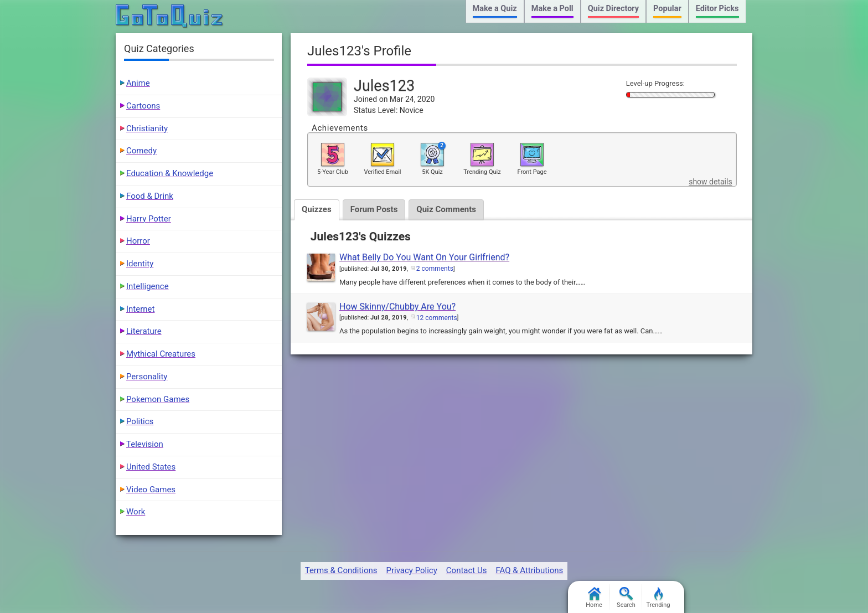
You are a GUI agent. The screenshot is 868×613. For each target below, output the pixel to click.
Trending (658, 598)
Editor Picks (717, 9)
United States (151, 467)
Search (626, 598)
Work (136, 512)
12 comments (437, 318)
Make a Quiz (495, 9)
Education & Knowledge (170, 173)
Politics (140, 421)
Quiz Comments (446, 209)
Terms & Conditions (341, 570)
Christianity (147, 128)
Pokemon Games (158, 399)
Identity (140, 264)
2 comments (435, 269)
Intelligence (148, 286)
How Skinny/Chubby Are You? (397, 307)
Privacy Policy (411, 570)
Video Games (151, 490)
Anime (138, 83)
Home (594, 598)
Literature (144, 331)
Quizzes (317, 209)
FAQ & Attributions (529, 570)
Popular (667, 9)
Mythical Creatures (161, 354)
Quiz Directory (613, 9)
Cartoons (143, 106)
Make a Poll (552, 9)
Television (145, 444)
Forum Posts (374, 209)
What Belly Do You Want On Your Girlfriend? (424, 257)
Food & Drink (150, 196)
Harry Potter (149, 219)
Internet (140, 309)
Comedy (141, 151)
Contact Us (467, 570)
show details (710, 182)
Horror (138, 241)
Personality (147, 377)
